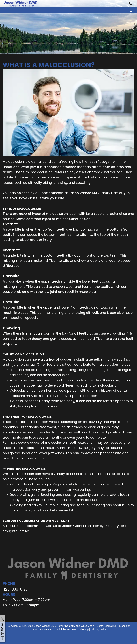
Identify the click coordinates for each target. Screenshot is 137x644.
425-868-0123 (15, 589)
